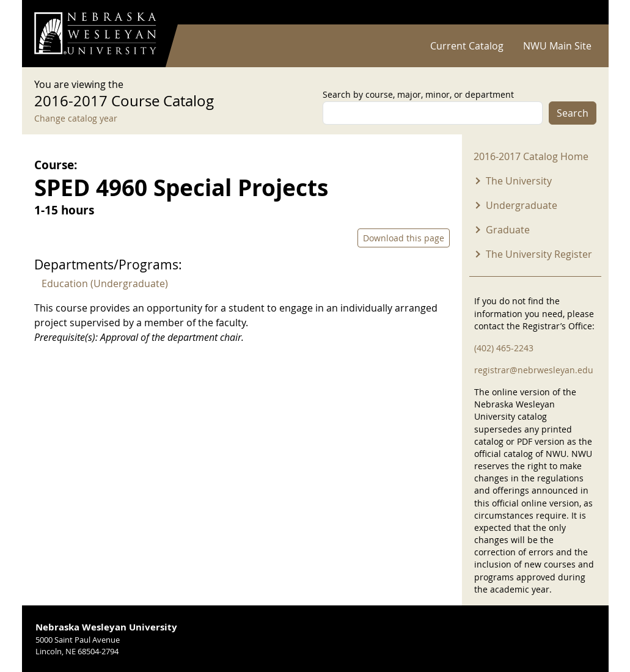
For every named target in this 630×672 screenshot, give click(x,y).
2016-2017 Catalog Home (531, 156)
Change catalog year (76, 118)
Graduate (508, 230)
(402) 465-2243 (504, 348)
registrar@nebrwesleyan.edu (534, 370)
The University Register (539, 254)
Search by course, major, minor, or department (418, 94)
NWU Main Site (557, 46)
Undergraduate (522, 205)
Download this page (404, 238)
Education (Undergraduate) (105, 283)
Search (573, 113)
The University (519, 181)
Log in (581, 13)
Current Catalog (467, 46)
